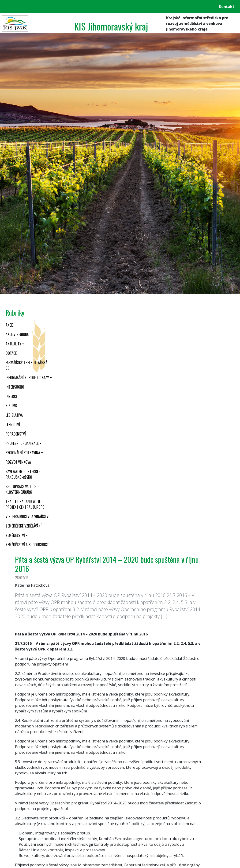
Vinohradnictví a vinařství (28, 516)
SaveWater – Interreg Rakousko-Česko (23, 474)
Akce (9, 325)
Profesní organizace (22, 443)
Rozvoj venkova (18, 462)
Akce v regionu (17, 334)
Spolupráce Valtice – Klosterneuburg (22, 489)
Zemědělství (15, 535)
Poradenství (16, 434)
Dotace (11, 353)
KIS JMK (11, 406)
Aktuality (13, 344)
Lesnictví (13, 424)
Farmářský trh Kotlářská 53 (26, 365)
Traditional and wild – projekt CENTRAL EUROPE (25, 504)
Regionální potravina (23, 453)
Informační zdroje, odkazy (27, 378)
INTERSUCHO (15, 387)
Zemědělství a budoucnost (27, 545)
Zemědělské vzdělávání (24, 526)
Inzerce (11, 396)
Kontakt (227, 7)
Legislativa (14, 415)
